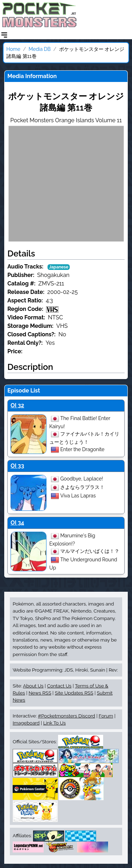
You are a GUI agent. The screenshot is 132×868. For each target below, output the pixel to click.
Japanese (59, 267)
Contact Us (59, 686)
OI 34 (17, 523)
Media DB (40, 49)
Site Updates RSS (74, 693)
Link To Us (55, 723)
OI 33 (17, 466)
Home (13, 49)
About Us (33, 686)
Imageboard (26, 723)
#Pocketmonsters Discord (67, 716)
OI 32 (17, 405)
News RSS (40, 693)
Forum (106, 716)
